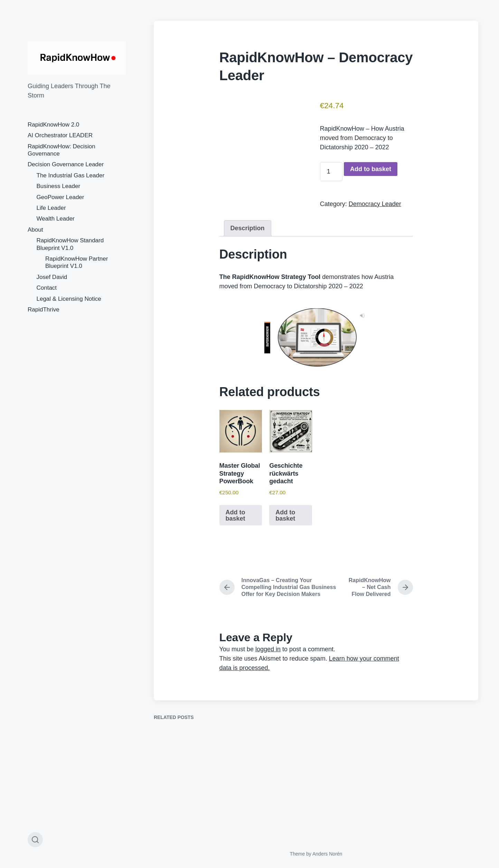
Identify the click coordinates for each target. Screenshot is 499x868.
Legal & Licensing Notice (69, 299)
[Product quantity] (331, 172)
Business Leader (59, 186)
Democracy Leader (375, 204)
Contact (47, 288)
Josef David (52, 277)
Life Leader (51, 208)
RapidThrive (44, 310)
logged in (268, 649)
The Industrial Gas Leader (71, 175)
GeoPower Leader (60, 197)
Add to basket (371, 169)
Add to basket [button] (236, 515)
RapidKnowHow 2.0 (53, 125)
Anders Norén (327, 854)
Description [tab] (248, 228)
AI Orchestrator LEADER (60, 135)
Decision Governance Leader (66, 164)
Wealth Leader (56, 219)
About (35, 230)
